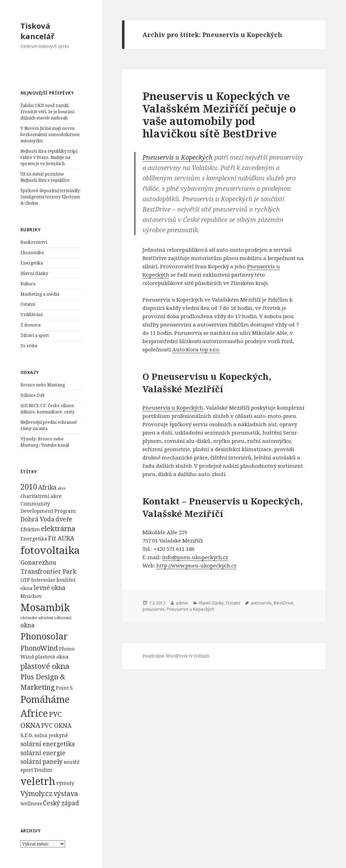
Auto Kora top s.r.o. (196, 349)
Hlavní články (34, 273)
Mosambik (45, 607)
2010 (29, 487)
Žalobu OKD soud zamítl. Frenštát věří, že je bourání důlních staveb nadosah (47, 112)
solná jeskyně (51, 735)
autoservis (261, 603)
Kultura (28, 284)
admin (182, 603)
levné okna (50, 588)
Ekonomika (32, 253)
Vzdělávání (32, 315)
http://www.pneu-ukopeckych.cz (196, 565)
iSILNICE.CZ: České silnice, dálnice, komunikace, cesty (48, 409)
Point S (64, 688)
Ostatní (28, 304)
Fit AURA (61, 538)
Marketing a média (40, 294)
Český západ (61, 803)
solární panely (42, 762)
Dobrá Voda (37, 519)
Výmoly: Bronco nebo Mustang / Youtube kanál (45, 442)
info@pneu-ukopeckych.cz (195, 557)
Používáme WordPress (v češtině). (176, 656)
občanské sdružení (37, 618)
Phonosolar (44, 636)
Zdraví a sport (35, 335)
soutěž (72, 762)
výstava (66, 793)
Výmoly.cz (36, 793)
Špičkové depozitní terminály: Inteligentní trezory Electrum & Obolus (51, 197)
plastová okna (52, 657)
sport (27, 770)
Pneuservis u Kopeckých (178, 157)
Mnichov (31, 596)
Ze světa (29, 346)
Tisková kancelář (37, 31)
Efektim (30, 529)
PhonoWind (39, 648)
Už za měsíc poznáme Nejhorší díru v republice (45, 177)
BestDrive (284, 603)
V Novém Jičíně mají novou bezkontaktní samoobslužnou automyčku (50, 135)
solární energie (43, 753)
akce (62, 488)
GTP (25, 580)
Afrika (47, 487)
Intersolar (43, 580)
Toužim (43, 770)
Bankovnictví (34, 242)
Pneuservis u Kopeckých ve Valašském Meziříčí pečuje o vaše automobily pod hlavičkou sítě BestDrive (219, 115)
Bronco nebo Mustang (43, 385)
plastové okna (45, 666)
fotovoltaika (50, 550)
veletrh (38, 781)
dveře (64, 519)
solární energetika (48, 744)
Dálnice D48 (33, 395)
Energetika (32, 263)
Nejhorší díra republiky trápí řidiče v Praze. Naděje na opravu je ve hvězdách (49, 157)
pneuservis (154, 609)
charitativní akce (41, 496)
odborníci (63, 618)
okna (28, 625)
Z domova (31, 325)
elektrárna (58, 529)
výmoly (65, 783)
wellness (31, 803)
